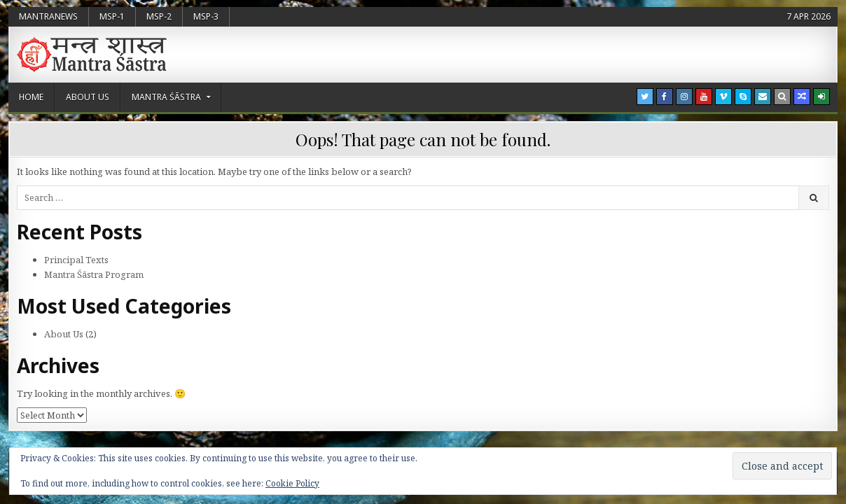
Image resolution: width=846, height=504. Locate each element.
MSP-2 (159, 16)
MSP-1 (112, 16)
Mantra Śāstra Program (94, 274)
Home (31, 97)
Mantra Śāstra (166, 97)
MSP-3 (206, 16)
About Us (88, 97)
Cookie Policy (292, 483)
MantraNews (48, 16)
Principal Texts (76, 260)
